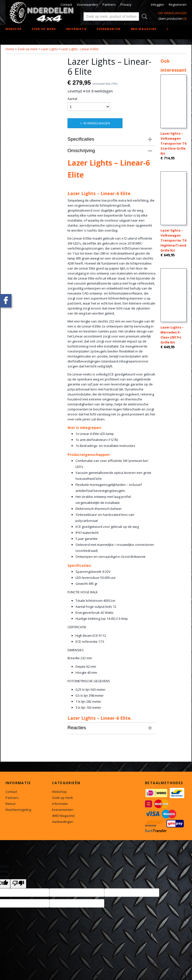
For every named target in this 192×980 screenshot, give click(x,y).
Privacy (126, 4)
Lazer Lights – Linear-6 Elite (80, 49)
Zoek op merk (44, 29)
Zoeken (143, 16)
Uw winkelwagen (172, 13)
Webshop (13, 29)
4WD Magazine (143, 29)
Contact (66, 4)
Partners (109, 4)
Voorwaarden (87, 4)
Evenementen (109, 29)
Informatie (76, 29)
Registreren (178, 4)
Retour (11, 804)
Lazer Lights (49, 49)
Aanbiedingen (63, 822)
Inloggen (157, 4)
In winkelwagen (97, 123)
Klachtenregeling (18, 810)
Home (10, 49)
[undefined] (18, 884)
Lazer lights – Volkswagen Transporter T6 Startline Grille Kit (173, 143)
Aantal (72, 99)
